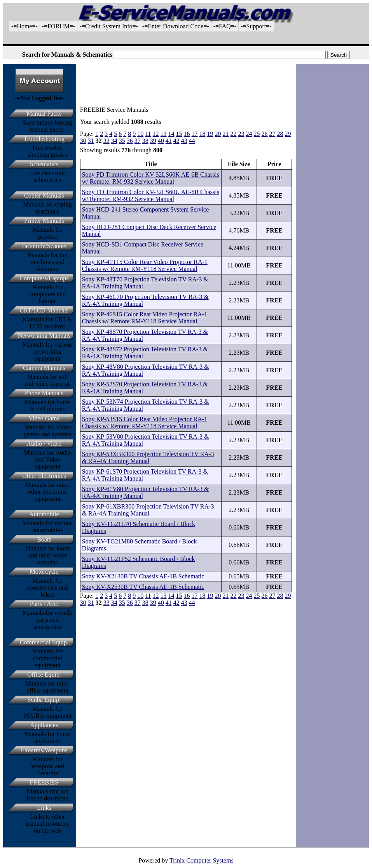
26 (265, 134)
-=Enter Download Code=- (176, 26)
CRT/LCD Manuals (44, 310)
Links (44, 808)
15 (179, 134)
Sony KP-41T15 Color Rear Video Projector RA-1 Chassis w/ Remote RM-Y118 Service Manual (145, 265)
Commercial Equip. (44, 642)
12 (156, 134)
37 (138, 141)
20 (218, 134)
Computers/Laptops (44, 278)
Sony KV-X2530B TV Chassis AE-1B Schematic (143, 587)
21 (226, 134)
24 (249, 134)
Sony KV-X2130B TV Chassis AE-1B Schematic (143, 576)
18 (203, 134)
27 (272, 134)
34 (114, 141)
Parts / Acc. (44, 604)
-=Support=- (256, 26)
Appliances (44, 725)
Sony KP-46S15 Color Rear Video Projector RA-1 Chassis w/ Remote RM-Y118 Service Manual (145, 318)
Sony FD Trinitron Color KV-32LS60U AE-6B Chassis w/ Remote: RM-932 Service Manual (151, 195)
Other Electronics (44, 476)
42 (176, 141)
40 (161, 141)
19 (210, 134)
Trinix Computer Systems (202, 860)
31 (91, 141)
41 (169, 141)
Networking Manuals (44, 336)
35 (122, 141)
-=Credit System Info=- (108, 26)
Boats (44, 539)
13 (164, 134)
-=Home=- (24, 26)
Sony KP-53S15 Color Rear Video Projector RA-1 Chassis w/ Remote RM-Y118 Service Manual (145, 423)
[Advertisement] (186, 41)
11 (148, 134)
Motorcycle (44, 572)
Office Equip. (44, 674)
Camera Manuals (44, 368)
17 (195, 134)
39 (153, 141)
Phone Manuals (44, 393)
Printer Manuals (44, 221)
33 (107, 141)
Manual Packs (44, 114)
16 (187, 134)
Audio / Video (44, 444)
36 (130, 141)
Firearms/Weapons (44, 750)
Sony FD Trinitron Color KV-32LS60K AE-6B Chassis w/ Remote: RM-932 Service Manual (151, 178)
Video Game (44, 418)
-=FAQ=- (225, 26)
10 (140, 134)
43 (184, 141)
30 (83, 141)
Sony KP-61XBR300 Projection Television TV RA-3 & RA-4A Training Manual (148, 510)
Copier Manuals (44, 195)
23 (241, 134)
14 (171, 134)
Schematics (44, 164)
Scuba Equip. (44, 700)
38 (145, 141)
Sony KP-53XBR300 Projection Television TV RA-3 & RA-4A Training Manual (148, 457)
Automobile (44, 514)
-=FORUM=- (59, 26)
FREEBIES (44, 782)
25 (257, 134)
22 (234, 134)
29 (288, 134)
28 (280, 134)
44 (192, 141)
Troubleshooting (44, 139)
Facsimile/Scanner (44, 246)
